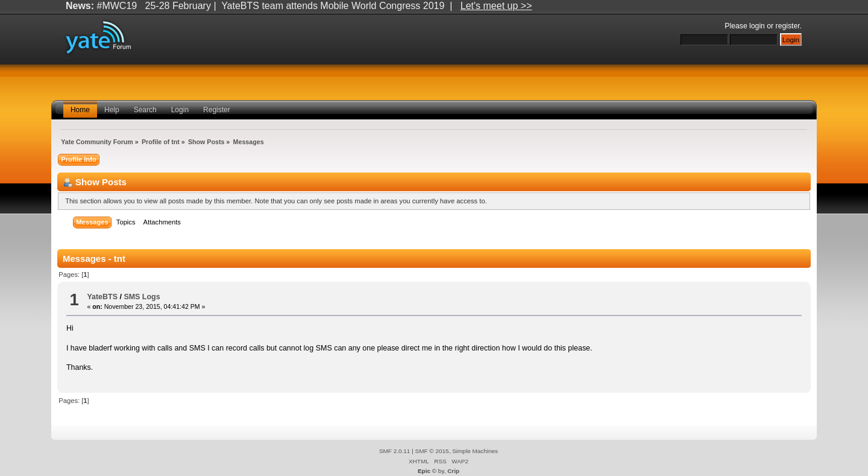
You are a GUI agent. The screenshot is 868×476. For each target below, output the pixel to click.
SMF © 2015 (432, 451)
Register (217, 110)
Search (145, 110)
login (757, 26)
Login (180, 110)
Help (112, 110)
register (788, 26)
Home (80, 110)
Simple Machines (475, 451)
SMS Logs (142, 297)
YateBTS (102, 297)
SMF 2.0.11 (395, 451)
